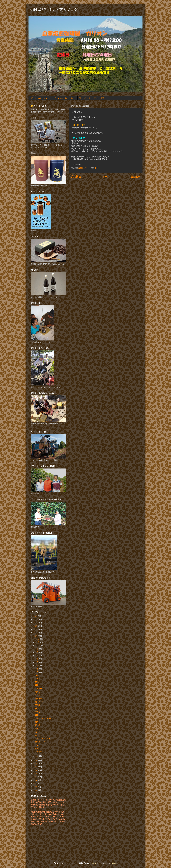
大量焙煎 (38, 688)
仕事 (37, 748)
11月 (38, 642)
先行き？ (38, 695)
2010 (36, 790)
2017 (36, 767)
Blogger (114, 863)
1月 (37, 756)
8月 (37, 652)
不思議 (38, 705)
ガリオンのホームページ (41, 98)
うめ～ (38, 745)
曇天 (37, 685)
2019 (36, 760)
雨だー (38, 722)
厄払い (38, 709)
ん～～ (38, 678)
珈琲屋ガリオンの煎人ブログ (54, 10)
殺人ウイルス (40, 742)
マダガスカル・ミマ (43, 738)
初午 (37, 732)
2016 (36, 770)
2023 (36, 626)
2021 (36, 633)
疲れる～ (38, 725)
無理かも (38, 698)
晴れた (38, 692)
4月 (37, 666)
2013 (36, 780)
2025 (36, 619)
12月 (38, 639)
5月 (37, 662)
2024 (36, 623)
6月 (37, 659)
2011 (36, 787)
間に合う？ (39, 702)
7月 (37, 656)
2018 (36, 763)
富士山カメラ (85, 98)
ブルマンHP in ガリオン (65, 98)
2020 (36, 636)
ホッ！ (38, 735)
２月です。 (39, 752)
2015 (36, 773)
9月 (37, 649)
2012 (36, 783)
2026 (36, 616)
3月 (37, 669)
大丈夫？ (38, 682)
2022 (36, 629)
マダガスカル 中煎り (43, 718)
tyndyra (93, 863)
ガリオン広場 (99, 98)
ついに (38, 675)
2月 (37, 672)
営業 (37, 728)
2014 (36, 777)
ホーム (106, 177)
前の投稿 (135, 177)
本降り (38, 712)
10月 (38, 646)
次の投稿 (76, 177)
